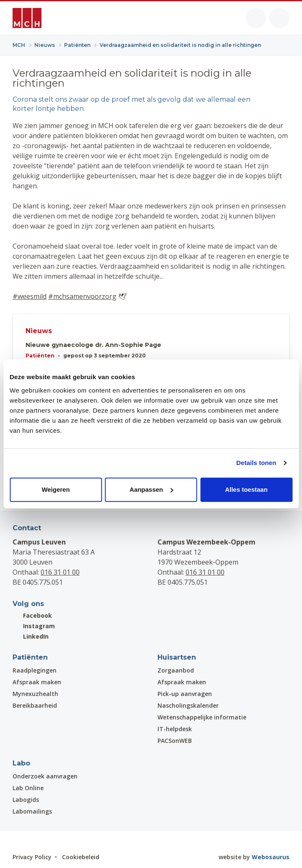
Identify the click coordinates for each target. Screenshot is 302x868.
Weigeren (55, 489)
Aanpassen (151, 489)
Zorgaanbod (176, 670)
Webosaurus (271, 857)
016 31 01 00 (60, 572)
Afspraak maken (37, 682)
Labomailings (32, 811)
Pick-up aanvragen (185, 694)
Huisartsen (177, 657)
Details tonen (256, 463)
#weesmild (30, 296)
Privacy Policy (32, 857)
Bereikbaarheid (35, 705)
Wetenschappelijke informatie (202, 717)
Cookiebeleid (81, 857)
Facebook (32, 615)
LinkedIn (31, 636)
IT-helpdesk (175, 729)
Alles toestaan (246, 489)
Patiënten (40, 356)
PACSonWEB (175, 741)
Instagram (34, 626)
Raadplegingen (35, 670)
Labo (21, 763)
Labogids (26, 800)
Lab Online (28, 788)
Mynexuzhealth (35, 694)
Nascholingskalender (188, 705)
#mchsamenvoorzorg (82, 296)
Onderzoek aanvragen (45, 776)
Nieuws (39, 331)
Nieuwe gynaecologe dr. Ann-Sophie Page (93, 345)
